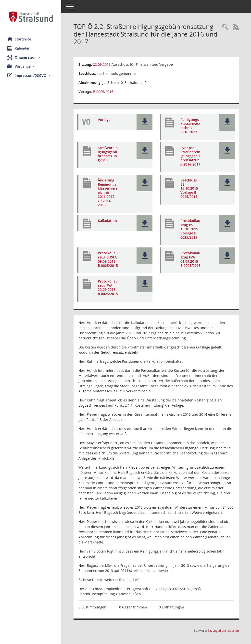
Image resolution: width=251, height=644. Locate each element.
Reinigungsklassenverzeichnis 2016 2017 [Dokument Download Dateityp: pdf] (190, 126)
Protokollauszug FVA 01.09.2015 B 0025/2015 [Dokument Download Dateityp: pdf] (190, 259)
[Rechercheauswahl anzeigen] (225, 27)
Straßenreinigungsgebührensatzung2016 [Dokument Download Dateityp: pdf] (108, 154)
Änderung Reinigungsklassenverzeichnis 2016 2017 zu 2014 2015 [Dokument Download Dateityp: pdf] (108, 193)
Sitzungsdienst (223, 631)
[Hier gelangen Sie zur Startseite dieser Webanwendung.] (31, 17)
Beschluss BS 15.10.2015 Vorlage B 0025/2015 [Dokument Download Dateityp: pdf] (189, 188)
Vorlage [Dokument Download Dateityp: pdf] (104, 120)
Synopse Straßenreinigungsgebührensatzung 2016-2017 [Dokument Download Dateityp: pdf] (190, 156)
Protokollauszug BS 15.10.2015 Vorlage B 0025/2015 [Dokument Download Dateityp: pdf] (190, 229)
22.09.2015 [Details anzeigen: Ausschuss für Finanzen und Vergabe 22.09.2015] (102, 64)
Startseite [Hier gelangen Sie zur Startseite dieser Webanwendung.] (19, 39)
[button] (31, 57)
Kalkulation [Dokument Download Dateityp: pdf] (107, 221)
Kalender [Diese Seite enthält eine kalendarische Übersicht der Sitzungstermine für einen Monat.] (19, 48)
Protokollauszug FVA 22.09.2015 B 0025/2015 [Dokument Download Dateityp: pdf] (108, 287)
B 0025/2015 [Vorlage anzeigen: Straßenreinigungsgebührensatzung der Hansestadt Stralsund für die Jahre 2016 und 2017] (103, 92)
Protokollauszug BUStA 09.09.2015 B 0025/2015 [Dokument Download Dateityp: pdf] (108, 259)
